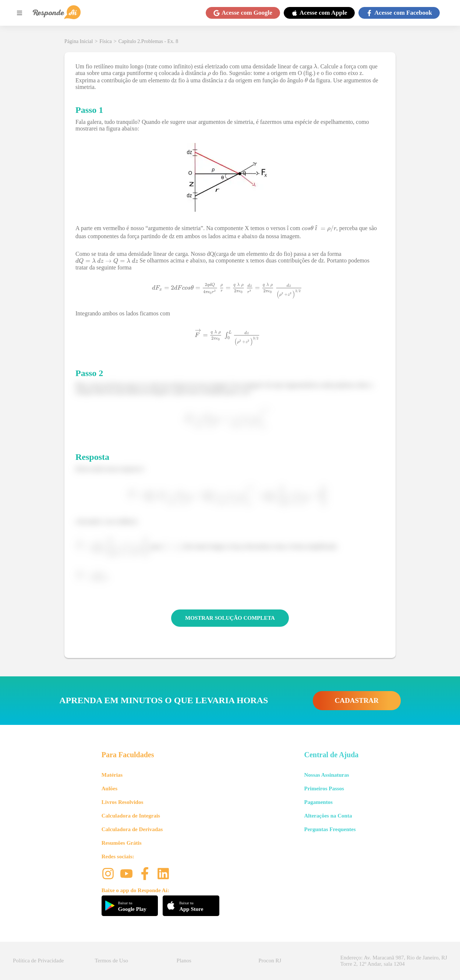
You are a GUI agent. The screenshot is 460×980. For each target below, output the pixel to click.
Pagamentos (318, 802)
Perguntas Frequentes (330, 829)
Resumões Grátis (122, 843)
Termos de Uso (111, 961)
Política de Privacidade (38, 961)
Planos (184, 961)
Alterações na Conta (328, 816)
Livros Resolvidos (123, 802)
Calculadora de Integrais (131, 816)
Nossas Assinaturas (326, 775)
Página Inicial (79, 41)
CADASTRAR (357, 700)
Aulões (109, 788)
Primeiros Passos (324, 788)
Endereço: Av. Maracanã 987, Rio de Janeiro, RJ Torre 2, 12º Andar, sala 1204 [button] (394, 961)
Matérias (112, 775)
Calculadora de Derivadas (132, 829)
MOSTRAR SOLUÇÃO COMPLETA (230, 618)
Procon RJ (270, 961)
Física (105, 41)
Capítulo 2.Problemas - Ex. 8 (148, 41)
